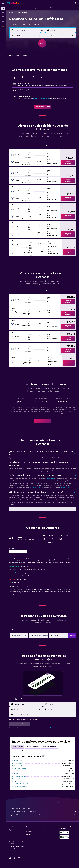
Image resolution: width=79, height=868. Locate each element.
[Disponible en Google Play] (64, 832)
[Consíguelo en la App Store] (64, 837)
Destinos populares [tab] (33, 747)
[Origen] (27, 30)
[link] (43, 107)
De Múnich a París (17, 761)
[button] (3, 3)
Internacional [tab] (43, 146)
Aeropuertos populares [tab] (49, 747)
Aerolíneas (17, 12)
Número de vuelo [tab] (22, 630)
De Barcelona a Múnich (19, 771)
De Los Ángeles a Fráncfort (20, 787)
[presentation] (43, 756)
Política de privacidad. (56, 728)
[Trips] (3, 22)
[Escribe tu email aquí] (45, 715)
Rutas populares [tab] (18, 747)
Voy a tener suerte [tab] (49, 751)
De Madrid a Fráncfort (18, 779)
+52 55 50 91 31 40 (36, 488)
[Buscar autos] (3, 16)
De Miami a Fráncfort (18, 781)
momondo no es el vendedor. (44, 808)
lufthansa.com (65, 488)
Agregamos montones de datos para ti (44, 812)
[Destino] (62, 30)
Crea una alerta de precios (41, 98)
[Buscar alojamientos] (3, 12)
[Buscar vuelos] (3, 9)
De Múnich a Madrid (18, 774)
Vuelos (11, 12)
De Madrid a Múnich (18, 763)
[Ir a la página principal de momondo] (13, 3)
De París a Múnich (17, 766)
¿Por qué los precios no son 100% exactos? (44, 815)
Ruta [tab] (12, 630)
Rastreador (50, 479)
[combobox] (14, 25)
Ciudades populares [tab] (19, 751)
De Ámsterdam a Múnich (19, 768)
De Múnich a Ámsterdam (19, 776)
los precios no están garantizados (54, 803)
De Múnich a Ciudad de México (21, 784)
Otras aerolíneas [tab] (34, 751)
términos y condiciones (39, 728)
